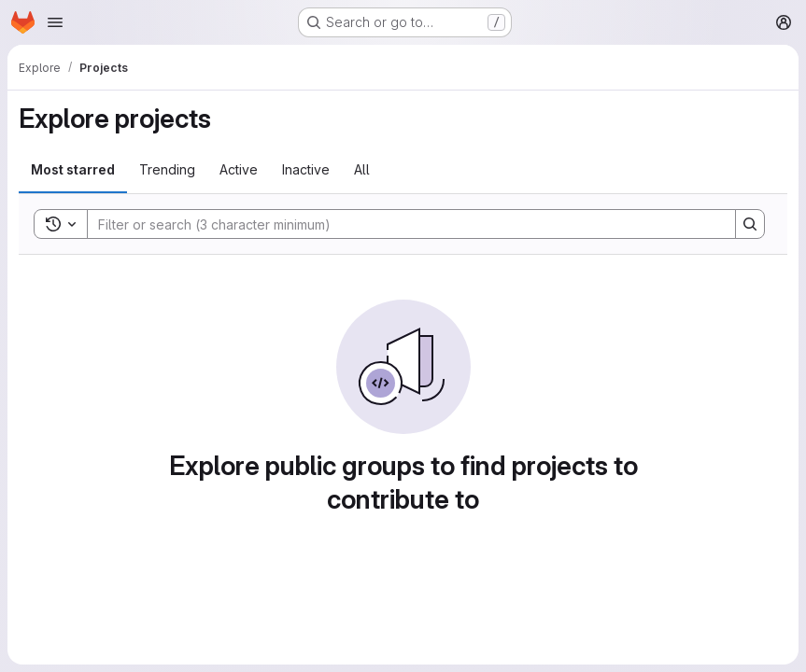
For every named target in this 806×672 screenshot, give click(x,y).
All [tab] (362, 169)
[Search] (402, 224)
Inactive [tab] (306, 169)
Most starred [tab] (73, 169)
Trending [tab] (167, 169)
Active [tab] (239, 169)
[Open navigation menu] (55, 22)
